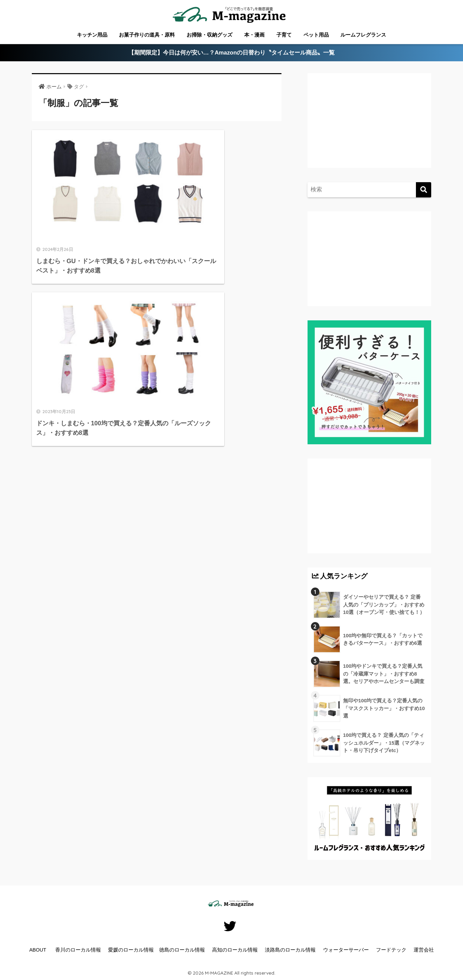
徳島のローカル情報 (182, 950)
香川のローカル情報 (78, 950)
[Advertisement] (369, 127)
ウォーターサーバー (346, 950)
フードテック (391, 950)
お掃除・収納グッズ (209, 35)
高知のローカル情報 (235, 950)
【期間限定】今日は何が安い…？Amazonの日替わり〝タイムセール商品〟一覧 (231, 53)
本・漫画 (254, 35)
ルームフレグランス (363, 35)
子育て (284, 35)
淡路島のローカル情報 (290, 950)
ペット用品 (316, 35)
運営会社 (424, 950)
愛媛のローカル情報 (131, 950)
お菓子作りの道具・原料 (147, 35)
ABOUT (38, 950)
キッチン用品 (92, 35)
